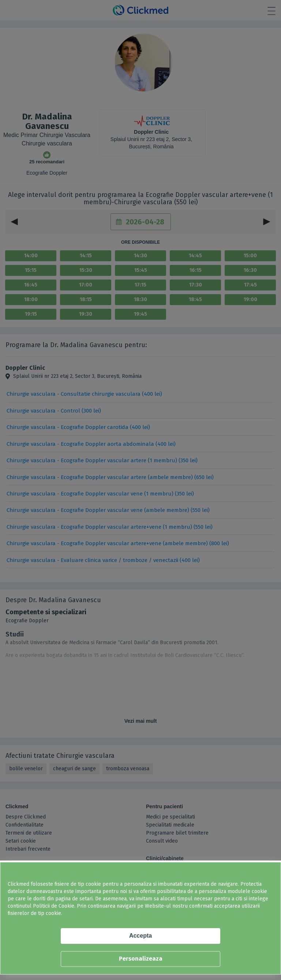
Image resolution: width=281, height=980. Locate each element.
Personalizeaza (141, 959)
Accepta (140, 936)
